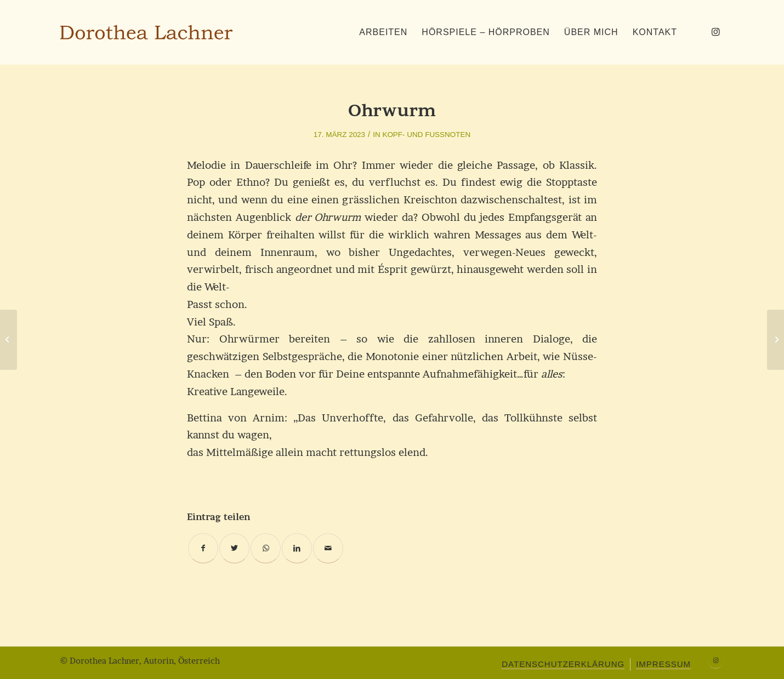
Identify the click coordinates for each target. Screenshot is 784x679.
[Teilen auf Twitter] (234, 548)
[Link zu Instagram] (715, 32)
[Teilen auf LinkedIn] (297, 548)
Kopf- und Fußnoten (426, 135)
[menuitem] (383, 32)
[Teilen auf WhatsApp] (266, 548)
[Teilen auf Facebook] (203, 548)
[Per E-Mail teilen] (328, 548)
